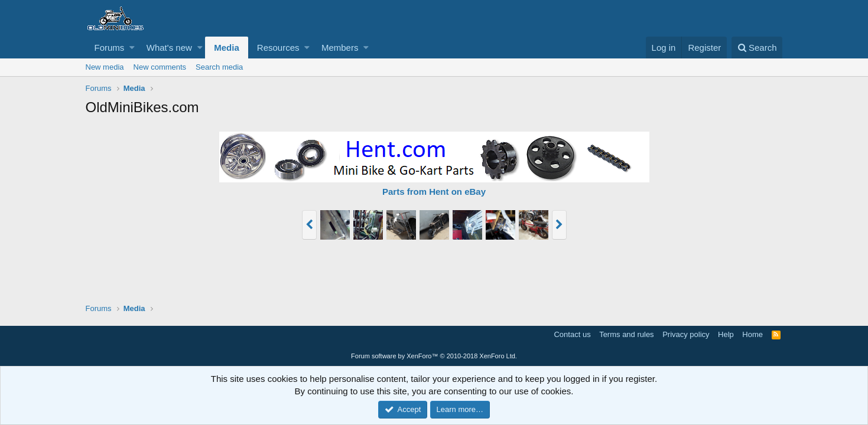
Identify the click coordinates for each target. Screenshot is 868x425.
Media (227, 48)
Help (726, 334)
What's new (169, 48)
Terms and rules (626, 334)
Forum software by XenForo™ (434, 356)
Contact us (572, 334)
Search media (219, 67)
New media (105, 67)
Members (340, 48)
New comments (160, 67)
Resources (278, 48)
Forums (110, 48)
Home (752, 334)
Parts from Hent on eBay (434, 192)
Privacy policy (686, 334)
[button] (132, 48)
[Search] (757, 48)
